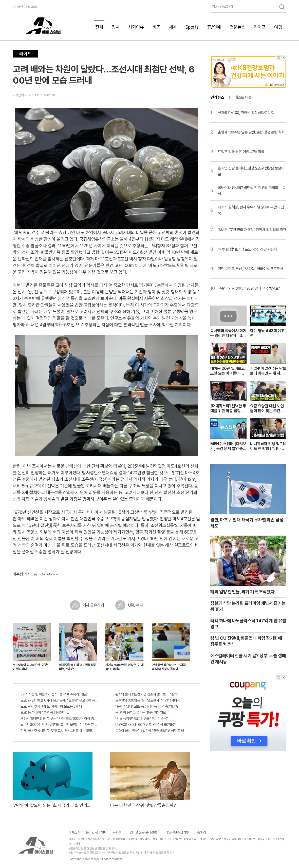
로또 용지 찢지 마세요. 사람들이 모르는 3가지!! (51, 706)
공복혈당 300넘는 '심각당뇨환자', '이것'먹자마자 (148, 700)
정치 (116, 27)
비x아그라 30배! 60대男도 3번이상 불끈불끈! (146, 725)
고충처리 (200, 832)
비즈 (156, 27)
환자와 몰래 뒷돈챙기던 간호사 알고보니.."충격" (147, 694)
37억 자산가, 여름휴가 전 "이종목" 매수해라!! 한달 (54, 694)
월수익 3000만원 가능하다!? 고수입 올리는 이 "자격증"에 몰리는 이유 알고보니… (59, 725)
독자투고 (118, 832)
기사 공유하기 (87, 605)
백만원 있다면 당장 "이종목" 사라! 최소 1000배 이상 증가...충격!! (59, 719)
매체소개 (74, 832)
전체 (99, 27)
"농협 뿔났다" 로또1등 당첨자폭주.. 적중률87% (147, 706)
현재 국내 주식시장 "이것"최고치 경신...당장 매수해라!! (57, 731)
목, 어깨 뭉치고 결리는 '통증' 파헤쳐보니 (142, 712)
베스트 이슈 (243, 97)
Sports (192, 27)
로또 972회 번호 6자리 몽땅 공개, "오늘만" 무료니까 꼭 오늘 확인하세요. (59, 700)
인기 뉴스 (217, 97)
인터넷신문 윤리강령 (143, 832)
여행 (278, 27)
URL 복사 (129, 605)
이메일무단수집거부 (176, 832)
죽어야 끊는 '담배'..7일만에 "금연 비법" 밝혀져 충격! (150, 731)
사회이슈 (136, 27)
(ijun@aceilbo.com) (48, 574)
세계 (173, 27)
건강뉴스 (237, 27)
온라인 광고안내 (96, 832)
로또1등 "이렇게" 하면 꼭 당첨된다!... (45, 712)
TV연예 (214, 27)
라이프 (260, 27)
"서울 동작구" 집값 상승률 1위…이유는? (142, 719)
